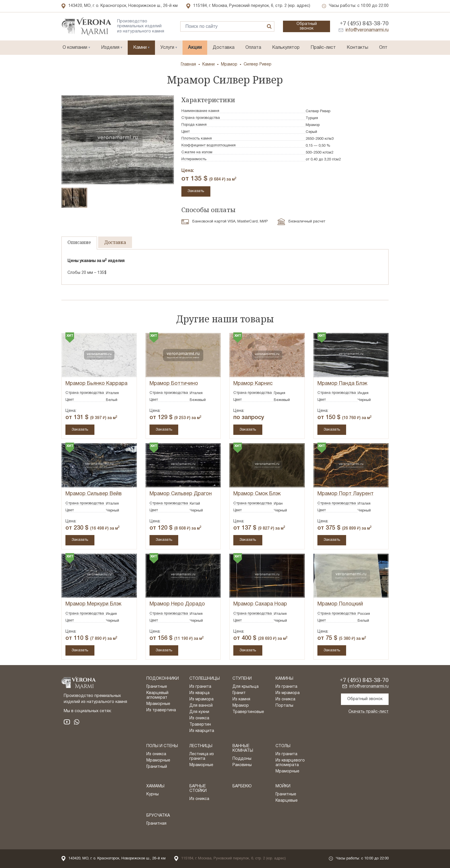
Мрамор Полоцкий (340, 604)
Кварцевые (287, 801)
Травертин (200, 725)
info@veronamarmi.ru (367, 30)
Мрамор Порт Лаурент (346, 494)
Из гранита (200, 687)
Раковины (242, 765)
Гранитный (157, 767)
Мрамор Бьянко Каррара (96, 384)
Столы (283, 746)
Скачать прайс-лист (368, 712)
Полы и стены (162, 746)
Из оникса (199, 718)
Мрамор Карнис (253, 384)
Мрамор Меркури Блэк (93, 604)
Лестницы (201, 746)
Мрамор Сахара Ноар (260, 604)
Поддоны (242, 759)
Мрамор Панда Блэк (342, 384)
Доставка (224, 48)
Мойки (283, 786)
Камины (284, 679)
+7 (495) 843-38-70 (364, 23)
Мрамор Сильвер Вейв (94, 494)
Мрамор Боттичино (174, 384)
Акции (195, 48)
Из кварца (199, 693)
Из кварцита (202, 731)
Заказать (196, 191)
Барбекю (242, 786)
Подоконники (163, 679)
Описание (79, 242)
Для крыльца (246, 687)
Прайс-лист (323, 48)
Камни (140, 48)
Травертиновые (248, 712)
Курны (153, 794)
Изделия (110, 48)
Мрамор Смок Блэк (257, 494)
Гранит (239, 693)
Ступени (242, 679)
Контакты (357, 48)
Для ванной (201, 706)
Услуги (167, 48)
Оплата (253, 48)
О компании (75, 48)
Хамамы (155, 786)
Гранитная (156, 824)
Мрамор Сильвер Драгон (181, 494)
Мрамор (241, 706)
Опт (383, 48)
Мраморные (158, 704)
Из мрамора (201, 699)
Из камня (241, 699)
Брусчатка (158, 816)
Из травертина (161, 710)
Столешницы (205, 679)
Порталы (284, 706)
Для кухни (199, 712)
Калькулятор (286, 48)
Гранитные (157, 687)
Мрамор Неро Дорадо (177, 604)
